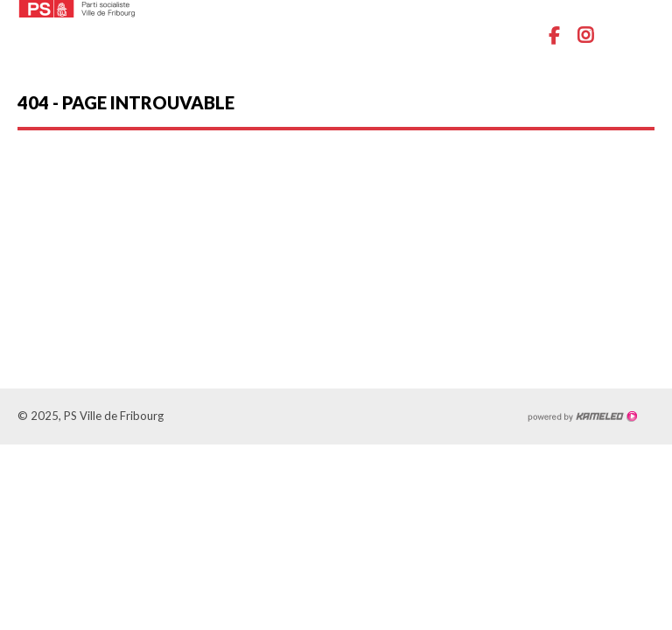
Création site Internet (582, 416)
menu (641, 35)
